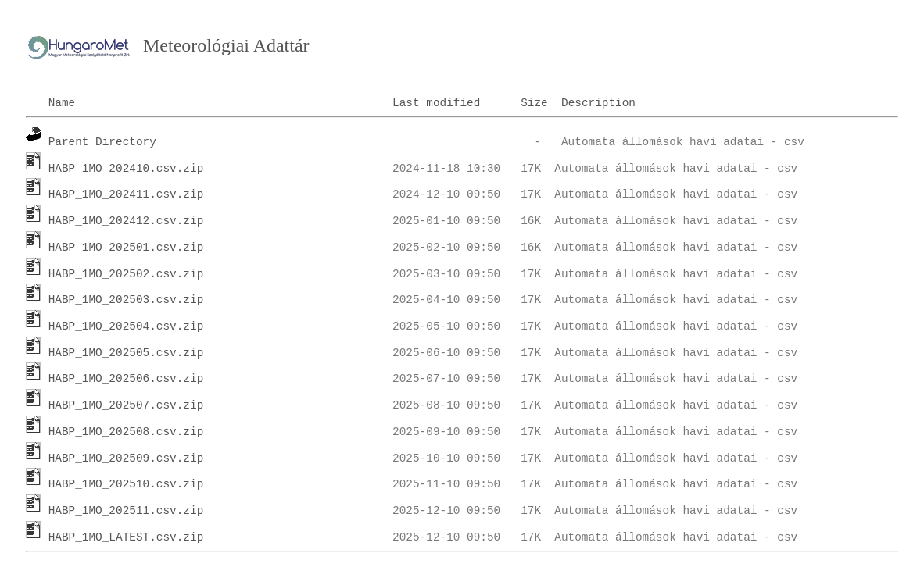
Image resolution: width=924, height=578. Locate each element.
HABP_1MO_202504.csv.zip (126, 326)
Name (62, 103)
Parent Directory (102, 142)
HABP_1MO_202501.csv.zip (126, 248)
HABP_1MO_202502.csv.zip (126, 274)
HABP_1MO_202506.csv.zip (126, 379)
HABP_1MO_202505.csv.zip (126, 353)
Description (598, 103)
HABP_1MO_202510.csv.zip (126, 484)
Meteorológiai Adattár (226, 45)
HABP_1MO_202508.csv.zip (126, 432)
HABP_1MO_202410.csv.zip (126, 169)
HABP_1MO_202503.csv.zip (126, 300)
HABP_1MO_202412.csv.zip (126, 221)
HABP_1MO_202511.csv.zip (126, 511)
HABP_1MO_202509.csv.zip (126, 458)
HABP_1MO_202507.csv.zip (126, 405)
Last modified (436, 103)
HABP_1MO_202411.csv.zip (126, 194)
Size (534, 103)
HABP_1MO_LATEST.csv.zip (126, 537)
